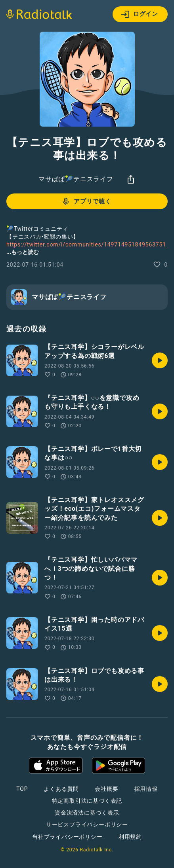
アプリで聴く (86, 201)
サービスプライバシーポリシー (87, 824)
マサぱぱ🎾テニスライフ (76, 179)
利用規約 (130, 837)
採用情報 (146, 789)
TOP (22, 789)
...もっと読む (23, 252)
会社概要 (106, 789)
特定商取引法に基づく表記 (87, 801)
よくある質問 (61, 789)
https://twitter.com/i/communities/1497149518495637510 (86, 248)
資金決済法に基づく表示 (87, 813)
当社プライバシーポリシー (67, 837)
